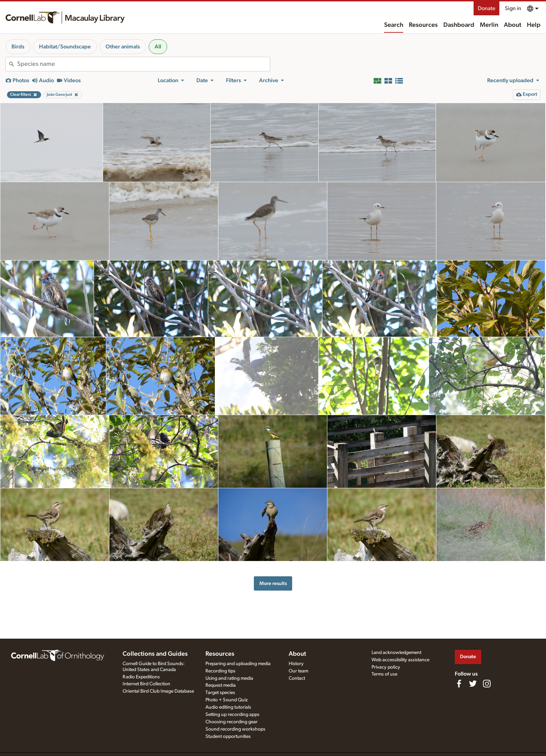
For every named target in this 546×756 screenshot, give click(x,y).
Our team (298, 671)
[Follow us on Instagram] (487, 684)
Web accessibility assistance (400, 660)
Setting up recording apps (232, 715)
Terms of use (384, 674)
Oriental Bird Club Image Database (158, 691)
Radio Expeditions (141, 677)
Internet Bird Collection (146, 684)
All (158, 47)
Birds (18, 47)
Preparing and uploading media (238, 664)
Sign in (513, 8)
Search (394, 25)
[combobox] (143, 64)
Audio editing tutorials (228, 707)
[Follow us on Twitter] (473, 684)
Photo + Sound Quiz (227, 700)
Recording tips (220, 671)
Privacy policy (386, 667)
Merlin (489, 25)
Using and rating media (229, 678)
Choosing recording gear (232, 722)
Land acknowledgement (396, 653)
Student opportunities (228, 736)
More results (273, 583)
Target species (220, 693)
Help (534, 25)
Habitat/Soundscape (65, 47)
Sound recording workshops (235, 729)
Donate (486, 8)
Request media (221, 685)
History (296, 664)
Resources (423, 25)
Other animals (123, 47)
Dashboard (459, 25)
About (513, 25)
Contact (297, 678)
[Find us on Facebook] (459, 684)
